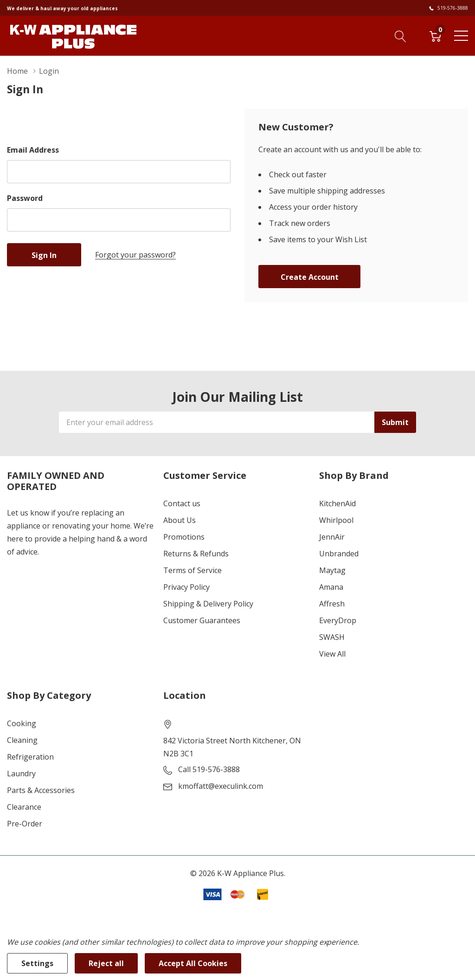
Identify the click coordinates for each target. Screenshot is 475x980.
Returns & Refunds (196, 554)
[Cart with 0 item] (435, 35)
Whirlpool (336, 520)
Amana (331, 587)
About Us (180, 520)
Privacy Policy (186, 587)
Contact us (182, 503)
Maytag (332, 570)
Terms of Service (193, 570)
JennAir (332, 537)
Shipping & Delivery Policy (208, 604)
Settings (37, 963)
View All (332, 654)
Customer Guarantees (202, 620)
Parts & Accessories (41, 790)
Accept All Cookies (193, 963)
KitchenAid (337, 503)
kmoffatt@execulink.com (221, 786)
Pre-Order (25, 824)
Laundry (21, 774)
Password (25, 198)
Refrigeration (30, 757)
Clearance (24, 807)
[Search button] (401, 35)
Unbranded (339, 554)
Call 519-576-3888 (209, 769)
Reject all (106, 963)
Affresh (332, 604)
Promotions (184, 537)
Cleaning (22, 740)
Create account (310, 277)
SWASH (332, 637)
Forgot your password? (135, 255)
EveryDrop (338, 620)
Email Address (33, 150)
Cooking (22, 723)
